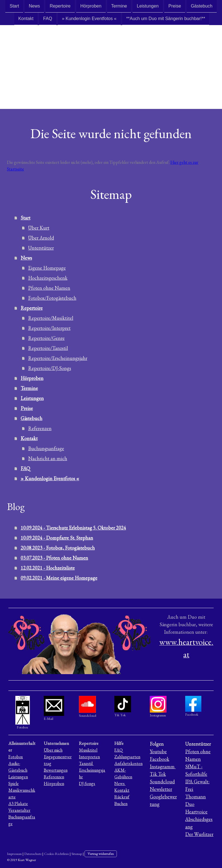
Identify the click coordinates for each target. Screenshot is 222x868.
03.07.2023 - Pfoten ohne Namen (54, 558)
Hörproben (91, 6)
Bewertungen (56, 770)
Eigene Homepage (47, 268)
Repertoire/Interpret (49, 328)
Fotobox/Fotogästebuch (52, 298)
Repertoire (60, 6)
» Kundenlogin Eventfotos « (89, 19)
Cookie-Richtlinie (56, 854)
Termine (119, 6)
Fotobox (16, 757)
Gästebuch (202, 6)
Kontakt (26, 19)
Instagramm (163, 766)
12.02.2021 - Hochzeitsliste (48, 568)
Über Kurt (39, 228)
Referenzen (40, 428)
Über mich (53, 750)
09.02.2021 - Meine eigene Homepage (59, 578)
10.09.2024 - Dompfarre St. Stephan (57, 538)
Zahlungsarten (127, 757)
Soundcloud (162, 782)
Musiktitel (88, 750)
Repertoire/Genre (46, 338)
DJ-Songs (87, 783)
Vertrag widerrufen (101, 854)
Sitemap (77, 854)
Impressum (14, 854)
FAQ (48, 19)
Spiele (14, 783)
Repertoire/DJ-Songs (50, 368)
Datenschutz (33, 854)
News (34, 6)
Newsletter (161, 789)
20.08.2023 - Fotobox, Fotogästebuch (58, 548)
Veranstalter (19, 810)
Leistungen (148, 6)
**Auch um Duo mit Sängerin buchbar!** (166, 19)
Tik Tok (158, 774)
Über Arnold (41, 238)
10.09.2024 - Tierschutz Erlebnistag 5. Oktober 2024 (73, 528)
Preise (175, 6)
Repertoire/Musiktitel (51, 318)
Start (14, 6)
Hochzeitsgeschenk (48, 278)
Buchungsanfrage (46, 448)
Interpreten (89, 757)
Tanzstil (86, 763)
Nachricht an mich (48, 458)
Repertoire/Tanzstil (48, 348)
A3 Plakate (18, 804)
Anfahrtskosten (128, 763)
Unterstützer (41, 248)
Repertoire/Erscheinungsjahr (58, 358)
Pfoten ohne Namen (49, 288)
